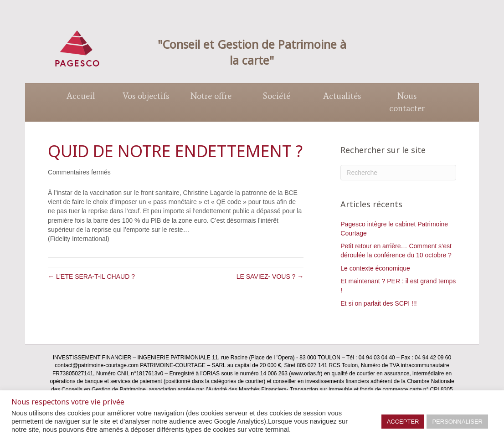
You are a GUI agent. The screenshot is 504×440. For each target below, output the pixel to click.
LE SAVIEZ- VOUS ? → (270, 276)
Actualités (342, 96)
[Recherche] (398, 173)
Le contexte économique (375, 268)
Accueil (81, 96)
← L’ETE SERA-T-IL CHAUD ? (91, 276)
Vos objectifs (146, 96)
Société (277, 96)
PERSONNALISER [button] (457, 422)
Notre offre (211, 96)
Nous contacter (407, 102)
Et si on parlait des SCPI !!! (378, 303)
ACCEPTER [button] (403, 422)
